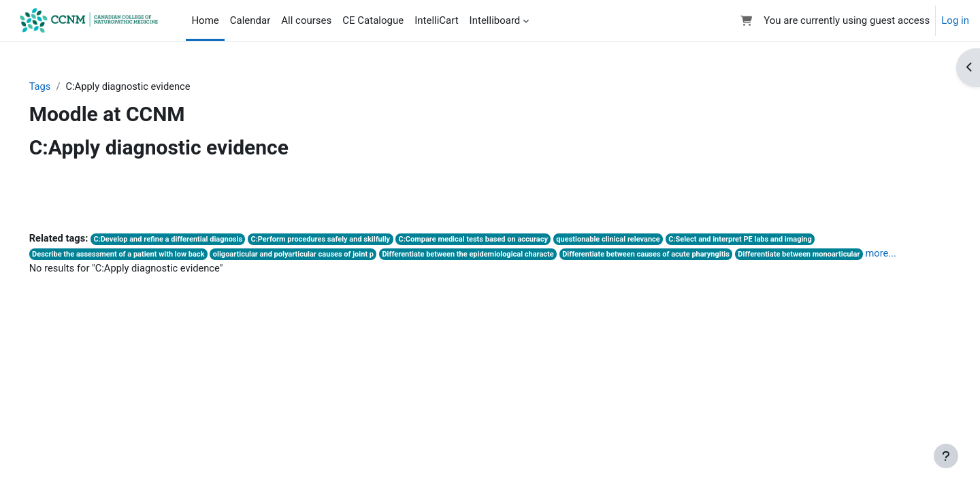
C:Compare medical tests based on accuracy (502, 240)
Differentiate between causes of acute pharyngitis (679, 256)
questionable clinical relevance (640, 240)
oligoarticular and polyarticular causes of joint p (318, 256)
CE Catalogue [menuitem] (373, 20)
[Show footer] (946, 456)
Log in (955, 20)
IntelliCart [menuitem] (436, 20)
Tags (59, 86)
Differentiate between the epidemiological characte (497, 256)
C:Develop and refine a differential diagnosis (191, 240)
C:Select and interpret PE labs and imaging (775, 240)
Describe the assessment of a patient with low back (140, 256)
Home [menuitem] (205, 20)
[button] (747, 20)
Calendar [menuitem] (250, 20)
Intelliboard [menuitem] (495, 20)
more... (64, 269)
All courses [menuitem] (306, 20)
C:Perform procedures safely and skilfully (346, 240)
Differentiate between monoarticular (836, 256)
